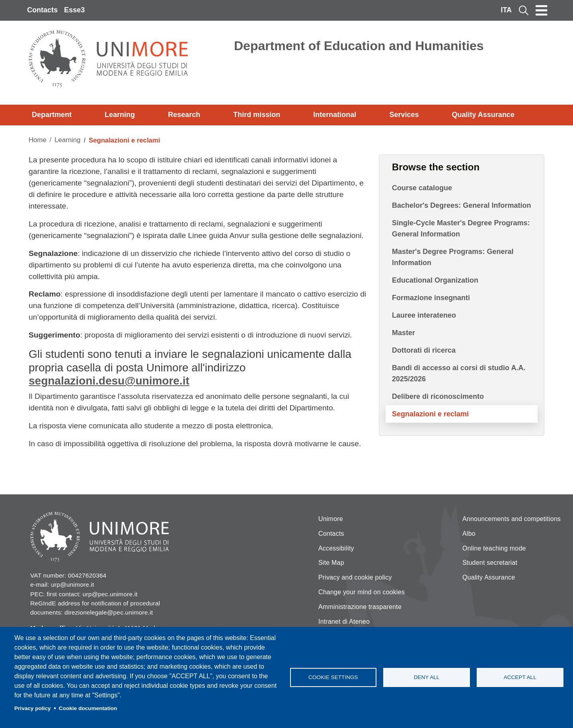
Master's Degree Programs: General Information (453, 257)
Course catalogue (422, 188)
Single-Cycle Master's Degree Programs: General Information (461, 228)
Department (52, 115)
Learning (120, 115)
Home (38, 140)
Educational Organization (435, 280)
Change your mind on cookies (362, 592)
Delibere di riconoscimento (438, 396)
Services (404, 115)
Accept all (520, 677)
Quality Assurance (483, 115)
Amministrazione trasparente (360, 607)
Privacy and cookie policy (355, 577)
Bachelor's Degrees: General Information (461, 205)
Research (184, 115)
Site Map (331, 563)
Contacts (42, 10)
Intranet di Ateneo (344, 622)
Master (403, 333)
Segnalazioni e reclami (430, 414)
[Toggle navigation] (542, 10)
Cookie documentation (88, 708)
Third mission (257, 115)
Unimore (331, 519)
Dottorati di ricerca (424, 350)
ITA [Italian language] (506, 10)
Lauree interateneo (424, 315)
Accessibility (336, 548)
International (335, 115)
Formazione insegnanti (431, 298)
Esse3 (74, 10)
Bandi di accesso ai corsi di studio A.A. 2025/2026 (459, 373)
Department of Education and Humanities (359, 46)
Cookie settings (333, 677)
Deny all (427, 677)
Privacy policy (32, 708)
